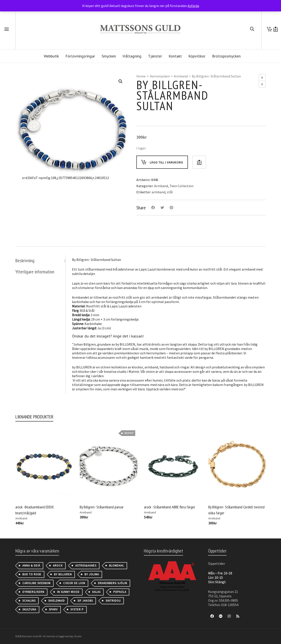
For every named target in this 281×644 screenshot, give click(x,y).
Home (141, 76)
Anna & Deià (31, 566)
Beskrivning (25, 260)
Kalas (96, 592)
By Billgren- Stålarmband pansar (102, 507)
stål (170, 192)
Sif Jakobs (85, 601)
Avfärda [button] (193, 6)
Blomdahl (117, 566)
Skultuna (29, 609)
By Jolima (92, 574)
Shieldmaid (57, 601)
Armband (181, 76)
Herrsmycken (160, 76)
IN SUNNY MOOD (68, 592)
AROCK (58, 566)
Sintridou (113, 601)
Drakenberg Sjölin (113, 583)
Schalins (29, 601)
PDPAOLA (120, 592)
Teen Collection (181, 186)
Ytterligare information (35, 272)
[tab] (40, 260)
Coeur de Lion (74, 583)
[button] (121, 81)
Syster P (77, 609)
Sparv (53, 609)
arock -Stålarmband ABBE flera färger (170, 507)
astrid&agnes (86, 566)
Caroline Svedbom (36, 583)
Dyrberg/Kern (33, 592)
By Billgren (63, 574)
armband (159, 192)
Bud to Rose (32, 574)
